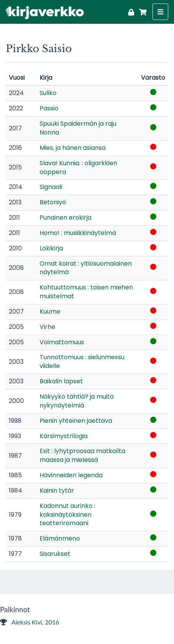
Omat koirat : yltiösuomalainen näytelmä (86, 268)
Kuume (50, 311)
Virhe (47, 327)
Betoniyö (53, 202)
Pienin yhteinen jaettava (76, 421)
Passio (49, 108)
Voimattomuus (62, 342)
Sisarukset (55, 554)
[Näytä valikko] (160, 12)
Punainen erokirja (65, 218)
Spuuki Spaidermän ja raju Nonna (78, 128)
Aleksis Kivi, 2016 (30, 622)
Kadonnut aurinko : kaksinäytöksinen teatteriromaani (67, 515)
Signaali (51, 187)
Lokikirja (51, 248)
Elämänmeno (60, 538)
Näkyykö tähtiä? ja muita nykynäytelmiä (77, 401)
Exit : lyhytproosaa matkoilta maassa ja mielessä (82, 455)
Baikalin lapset (61, 381)
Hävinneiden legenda (71, 475)
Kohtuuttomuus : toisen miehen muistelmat (86, 292)
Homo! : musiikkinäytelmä (78, 233)
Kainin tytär (57, 490)
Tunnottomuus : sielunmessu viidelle (82, 361)
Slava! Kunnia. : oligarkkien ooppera (78, 168)
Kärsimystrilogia (64, 436)
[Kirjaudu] (131, 11)
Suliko (48, 93)
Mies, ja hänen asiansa (73, 148)
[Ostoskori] (141, 11)
